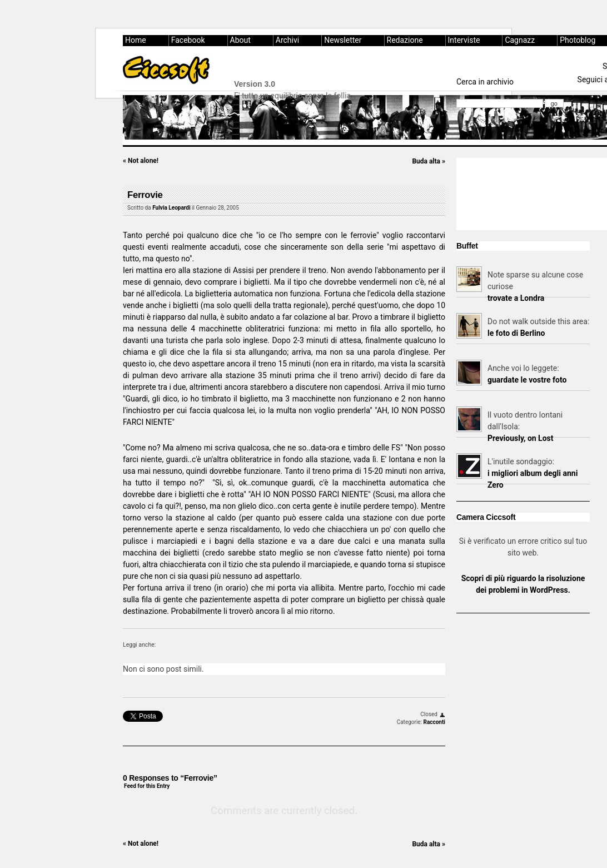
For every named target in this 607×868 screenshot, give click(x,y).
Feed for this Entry (147, 786)
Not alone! (141, 161)
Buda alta (429, 161)
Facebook (188, 40)
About (240, 40)
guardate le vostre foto (527, 380)
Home (136, 40)
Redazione (405, 40)
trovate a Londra (516, 298)
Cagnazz (520, 40)
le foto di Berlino (516, 333)
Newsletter (343, 40)
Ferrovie (145, 195)
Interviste (464, 40)
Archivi (287, 40)
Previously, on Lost (521, 438)
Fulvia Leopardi (171, 208)
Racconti (434, 722)
